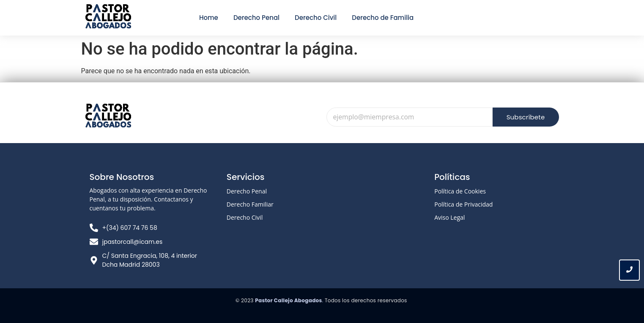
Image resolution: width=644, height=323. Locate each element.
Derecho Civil (245, 217)
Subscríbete (525, 117)
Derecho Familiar (250, 204)
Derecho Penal (247, 191)
